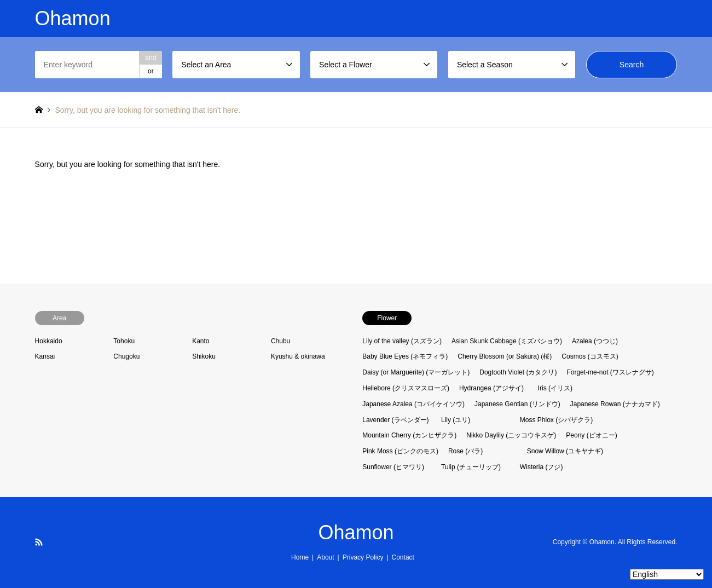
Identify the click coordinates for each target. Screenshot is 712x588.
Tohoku (124, 341)
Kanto (201, 341)
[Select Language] (667, 574)
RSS (39, 542)
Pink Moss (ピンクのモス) (400, 451)
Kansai (45, 356)
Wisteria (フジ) (542, 467)
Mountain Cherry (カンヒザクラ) (409, 435)
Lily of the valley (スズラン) (402, 341)
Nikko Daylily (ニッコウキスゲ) (511, 435)
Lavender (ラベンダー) (395, 420)
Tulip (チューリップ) (471, 467)
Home (300, 557)
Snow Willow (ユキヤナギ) (565, 451)
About (325, 557)
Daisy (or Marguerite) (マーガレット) (416, 372)
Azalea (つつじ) (595, 341)
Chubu (280, 341)
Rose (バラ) (465, 451)
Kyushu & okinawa (298, 356)
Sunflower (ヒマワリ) (393, 467)
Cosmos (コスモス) (590, 356)
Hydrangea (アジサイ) (491, 388)
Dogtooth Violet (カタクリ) (518, 372)
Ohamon (356, 532)
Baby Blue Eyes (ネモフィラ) (405, 356)
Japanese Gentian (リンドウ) (517, 404)
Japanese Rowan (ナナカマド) (615, 404)
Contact (403, 557)
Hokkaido (49, 341)
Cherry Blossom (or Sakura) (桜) (505, 356)
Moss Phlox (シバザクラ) (556, 420)
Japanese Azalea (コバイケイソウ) (413, 404)
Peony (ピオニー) (591, 435)
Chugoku (126, 356)
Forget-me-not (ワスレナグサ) (610, 372)
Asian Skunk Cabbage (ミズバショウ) (507, 341)
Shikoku (204, 356)
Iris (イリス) (555, 388)
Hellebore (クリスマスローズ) (406, 388)
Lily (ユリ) (456, 420)
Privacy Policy (363, 557)
